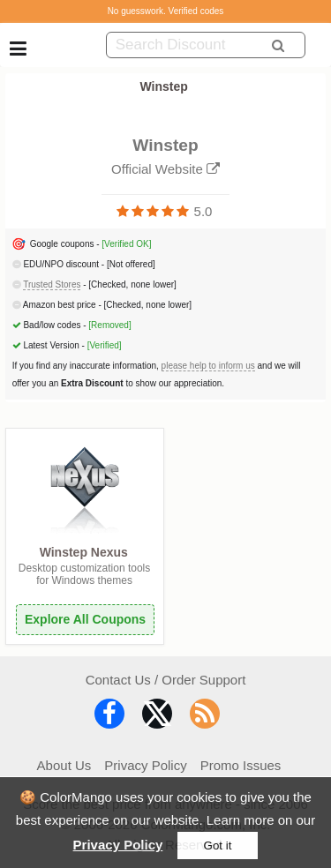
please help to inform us (208, 366)
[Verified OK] (126, 244)
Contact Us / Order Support (166, 680)
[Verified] (105, 345)
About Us (64, 765)
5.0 (203, 211)
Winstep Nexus (84, 552)
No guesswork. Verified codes (166, 11)
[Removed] (109, 325)
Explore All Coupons (85, 619)
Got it (218, 846)
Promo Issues (241, 765)
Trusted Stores (52, 284)
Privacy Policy (118, 845)
